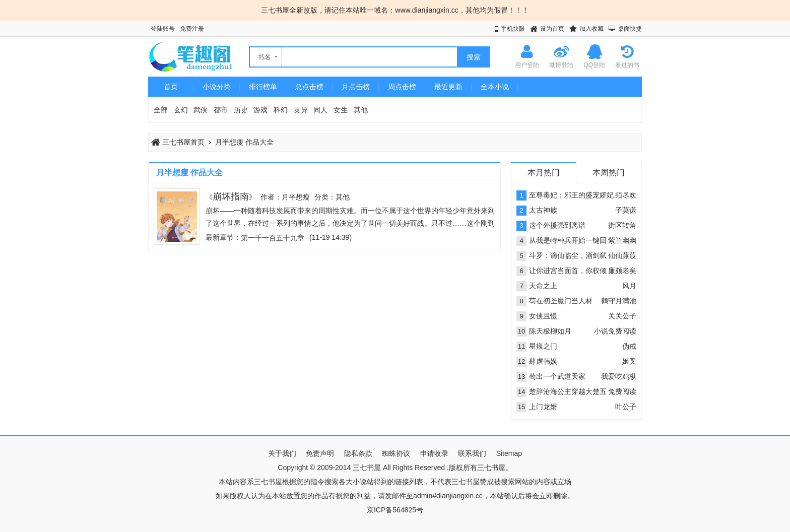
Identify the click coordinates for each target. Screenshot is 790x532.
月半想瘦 (296, 197)
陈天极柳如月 (550, 331)
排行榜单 (263, 87)
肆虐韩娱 (543, 361)
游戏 (260, 110)
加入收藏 (591, 29)
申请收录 (434, 453)
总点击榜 (309, 87)
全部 (161, 110)
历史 (241, 110)
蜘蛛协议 (396, 453)
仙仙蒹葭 (622, 255)
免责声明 (320, 453)
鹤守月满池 (619, 301)
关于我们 (282, 453)
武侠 (201, 110)
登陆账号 (163, 29)
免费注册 (192, 29)
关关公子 (622, 316)
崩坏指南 (231, 196)
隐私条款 (358, 453)
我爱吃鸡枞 (619, 376)
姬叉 (629, 361)
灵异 (301, 110)
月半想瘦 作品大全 (244, 142)
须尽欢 (626, 195)
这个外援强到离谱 (557, 225)
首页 (171, 87)
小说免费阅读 (615, 331)
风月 (629, 286)
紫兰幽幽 (622, 240)
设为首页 (552, 29)
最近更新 (448, 87)
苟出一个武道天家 (557, 376)
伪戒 (629, 346)
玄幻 (181, 110)
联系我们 (472, 453)
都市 (221, 110)
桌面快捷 (630, 29)
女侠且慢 (543, 316)
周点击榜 (402, 87)
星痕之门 (543, 346)
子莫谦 (626, 210)
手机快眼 (513, 29)
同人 (320, 110)
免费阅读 (622, 391)
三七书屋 (367, 468)
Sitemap (509, 453)
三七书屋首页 (178, 142)
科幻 (281, 110)
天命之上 (543, 286)
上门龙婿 (543, 407)
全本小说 (495, 87)
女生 (341, 110)
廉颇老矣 (622, 271)
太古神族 (543, 210)
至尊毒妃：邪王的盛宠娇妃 (571, 195)
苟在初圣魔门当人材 (561, 301)
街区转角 (622, 225)
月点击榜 (356, 87)
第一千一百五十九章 (273, 238)
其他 (361, 110)
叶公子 (626, 407)
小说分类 (217, 87)
